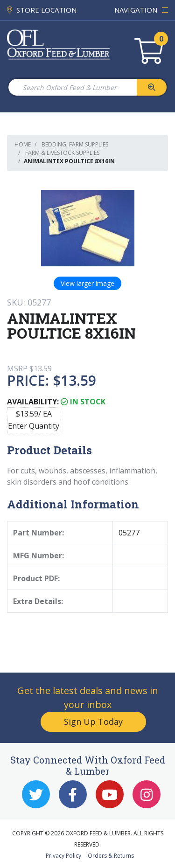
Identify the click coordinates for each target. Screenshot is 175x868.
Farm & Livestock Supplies (62, 153)
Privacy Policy (63, 856)
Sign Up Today (93, 722)
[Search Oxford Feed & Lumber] (72, 87)
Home (23, 144)
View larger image (87, 283)
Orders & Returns (111, 856)
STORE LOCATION (42, 10)
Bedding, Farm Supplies (75, 144)
